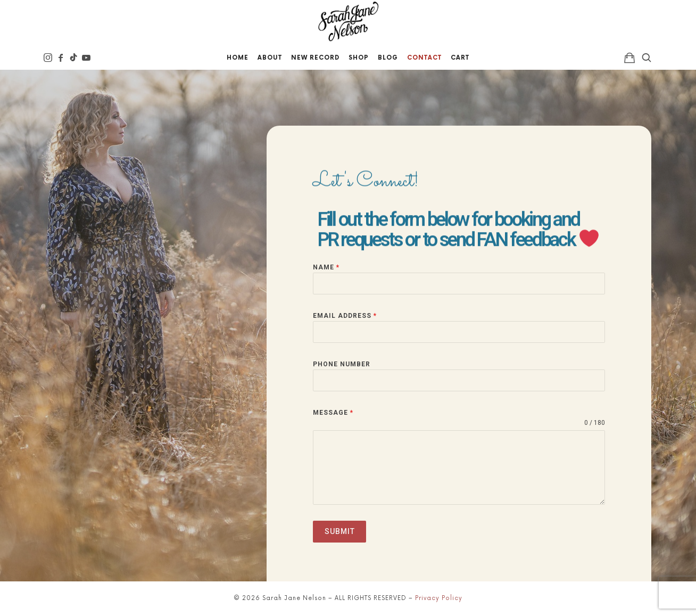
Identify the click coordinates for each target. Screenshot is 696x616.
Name (326, 267)
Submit (340, 531)
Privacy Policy (439, 598)
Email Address (345, 316)
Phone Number (342, 364)
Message (333, 413)
